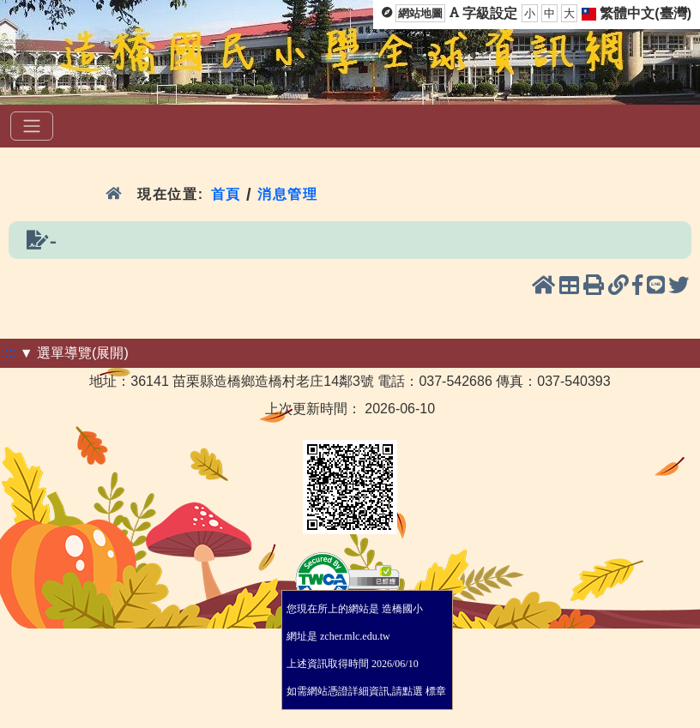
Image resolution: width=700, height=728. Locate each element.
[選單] (32, 126)
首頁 (226, 194)
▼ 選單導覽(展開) (74, 353)
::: (10, 353)
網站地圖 (420, 13)
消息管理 (288, 194)
